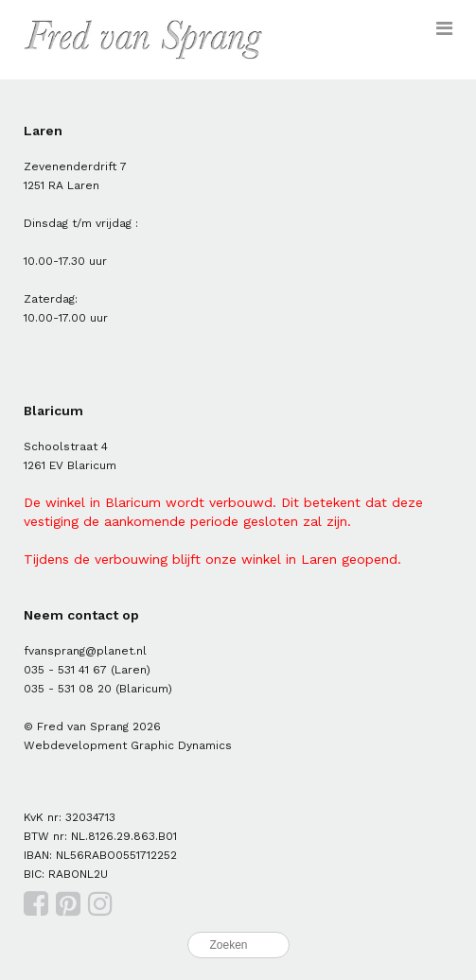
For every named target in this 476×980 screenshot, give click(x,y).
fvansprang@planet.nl (85, 651)
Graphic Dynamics (181, 745)
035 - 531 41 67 (65, 670)
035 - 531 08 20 (68, 689)
